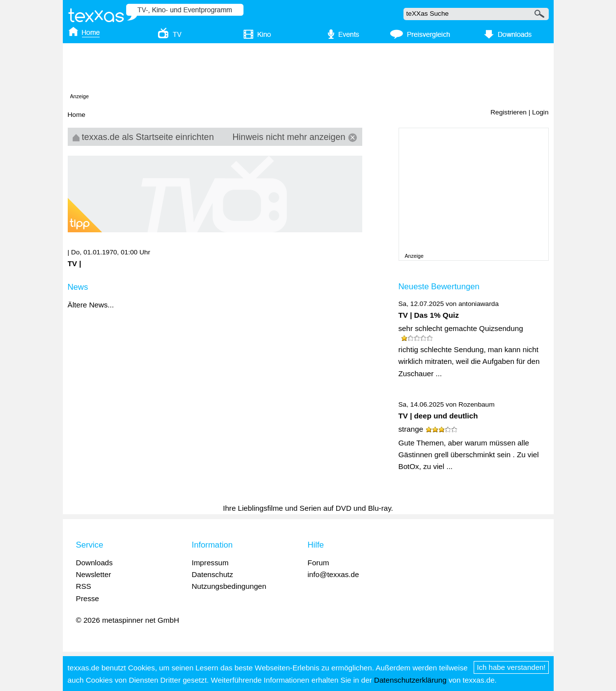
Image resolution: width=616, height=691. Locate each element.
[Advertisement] (308, 70)
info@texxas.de (334, 574)
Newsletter (94, 574)
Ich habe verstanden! (511, 667)
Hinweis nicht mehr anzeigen (295, 137)
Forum (319, 563)
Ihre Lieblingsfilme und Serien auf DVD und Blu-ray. (308, 508)
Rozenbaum (477, 404)
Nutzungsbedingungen (229, 586)
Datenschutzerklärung (410, 680)
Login (540, 112)
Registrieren (509, 112)
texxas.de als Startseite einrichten (143, 137)
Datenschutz (213, 574)
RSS (84, 586)
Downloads (94, 563)
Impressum (210, 563)
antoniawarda (479, 304)
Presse (88, 598)
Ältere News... (91, 305)
